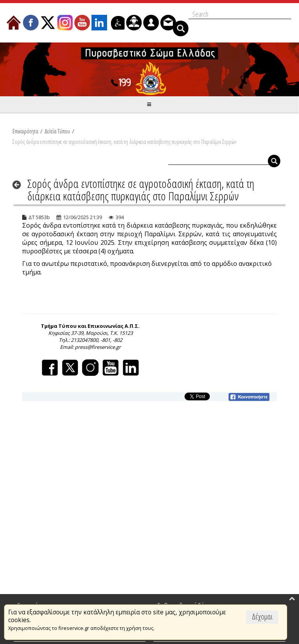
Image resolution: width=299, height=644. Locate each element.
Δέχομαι (262, 617)
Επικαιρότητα (25, 131)
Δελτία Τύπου (57, 131)
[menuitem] (14, 23)
